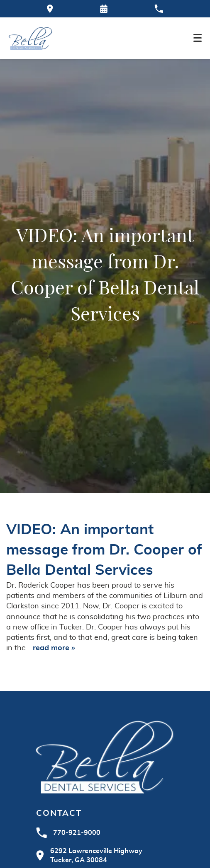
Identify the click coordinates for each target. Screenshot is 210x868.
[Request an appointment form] (104, 9)
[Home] (31, 38)
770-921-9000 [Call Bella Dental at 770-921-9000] (68, 833)
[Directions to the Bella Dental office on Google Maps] (50, 9)
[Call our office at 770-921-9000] (159, 9)
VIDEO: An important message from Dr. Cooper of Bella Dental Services (104, 550)
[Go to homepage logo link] (105, 756)
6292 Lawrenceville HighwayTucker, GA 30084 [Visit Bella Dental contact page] (89, 856)
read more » (54, 648)
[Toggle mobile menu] (198, 38)
